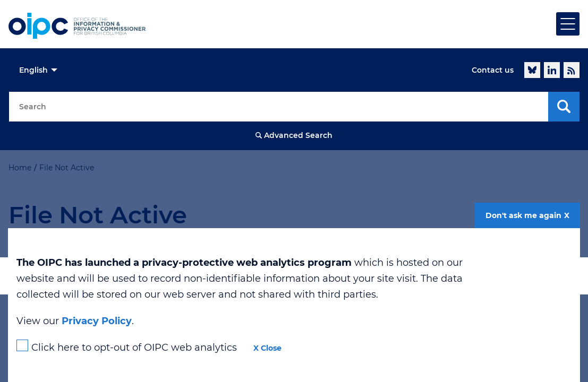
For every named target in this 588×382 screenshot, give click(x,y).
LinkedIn (552, 70)
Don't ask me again (523, 215)
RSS (572, 70)
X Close (267, 348)
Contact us (493, 70)
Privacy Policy (97, 321)
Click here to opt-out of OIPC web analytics (134, 348)
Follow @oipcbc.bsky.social (532, 70)
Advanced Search (298, 135)
